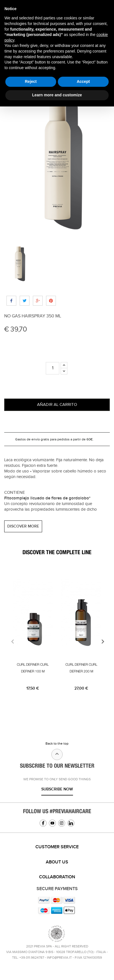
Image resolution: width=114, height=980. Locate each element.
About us (57, 862)
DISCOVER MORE (23, 526)
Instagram (62, 823)
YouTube (52, 823)
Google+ (38, 301)
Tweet (25, 301)
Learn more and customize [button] (57, 95)
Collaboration (57, 877)
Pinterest (51, 301)
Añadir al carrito (57, 405)
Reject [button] (31, 81)
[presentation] (12, 641)
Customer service (57, 847)
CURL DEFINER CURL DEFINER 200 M (81, 668)
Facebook (43, 823)
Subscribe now (57, 789)
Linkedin (71, 823)
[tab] (57, 847)
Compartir (11, 301)
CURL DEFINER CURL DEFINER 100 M (33, 668)
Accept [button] (83, 81)
